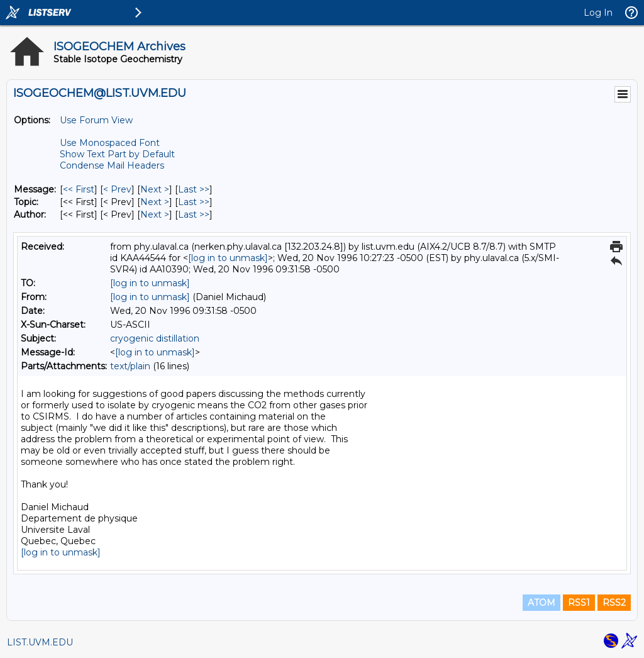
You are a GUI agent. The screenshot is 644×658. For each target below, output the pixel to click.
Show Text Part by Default (117, 154)
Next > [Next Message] (155, 189)
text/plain (130, 366)
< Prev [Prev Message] (117, 189)
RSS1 (579, 603)
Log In (598, 13)
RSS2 (614, 603)
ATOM (541, 603)
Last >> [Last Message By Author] (194, 215)
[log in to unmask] (228, 258)
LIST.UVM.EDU (40, 642)
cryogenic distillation (155, 338)
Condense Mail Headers (112, 165)
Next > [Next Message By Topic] (155, 202)
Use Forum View (96, 120)
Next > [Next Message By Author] (155, 215)
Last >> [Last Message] (194, 189)
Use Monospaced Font (110, 143)
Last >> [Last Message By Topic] (194, 202)
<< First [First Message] (79, 189)
